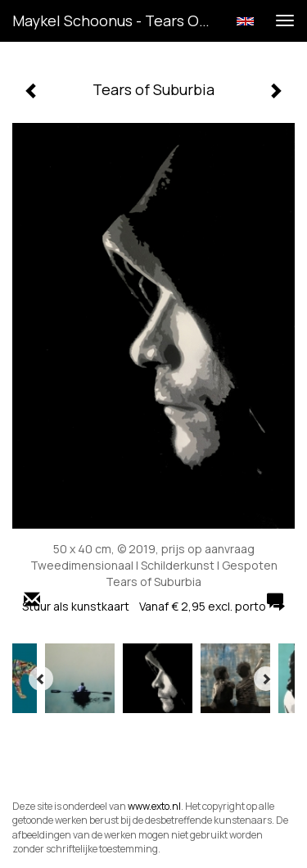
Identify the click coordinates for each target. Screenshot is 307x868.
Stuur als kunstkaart (153, 606)
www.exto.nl (154, 806)
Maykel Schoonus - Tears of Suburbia (117, 20)
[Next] (266, 679)
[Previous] (41, 679)
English (245, 21)
